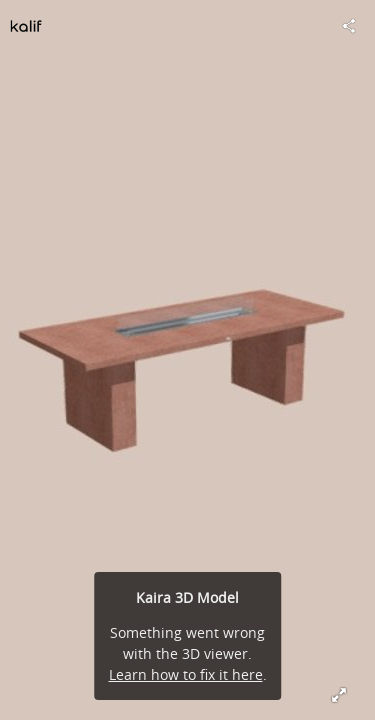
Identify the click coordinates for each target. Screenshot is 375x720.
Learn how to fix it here (186, 674)
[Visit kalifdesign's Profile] (26, 26)
